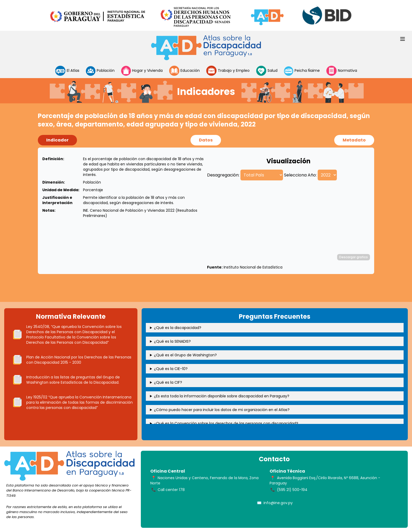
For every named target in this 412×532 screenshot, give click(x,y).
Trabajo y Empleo (228, 71)
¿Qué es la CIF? (168, 382)
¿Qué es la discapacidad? (178, 328)
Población (100, 71)
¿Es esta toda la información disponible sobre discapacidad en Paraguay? (222, 396)
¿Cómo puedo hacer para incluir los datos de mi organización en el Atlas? (222, 410)
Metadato (354, 140)
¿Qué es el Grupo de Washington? (185, 355)
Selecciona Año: (300, 175)
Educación (184, 71)
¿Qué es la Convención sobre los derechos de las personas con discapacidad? (226, 423)
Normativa (341, 71)
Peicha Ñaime (302, 71)
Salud (267, 71)
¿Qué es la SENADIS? (172, 341)
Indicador (57, 140)
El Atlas (67, 71)
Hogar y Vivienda (142, 71)
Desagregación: (223, 175)
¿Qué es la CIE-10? (171, 369)
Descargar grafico (354, 257)
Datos (206, 140)
